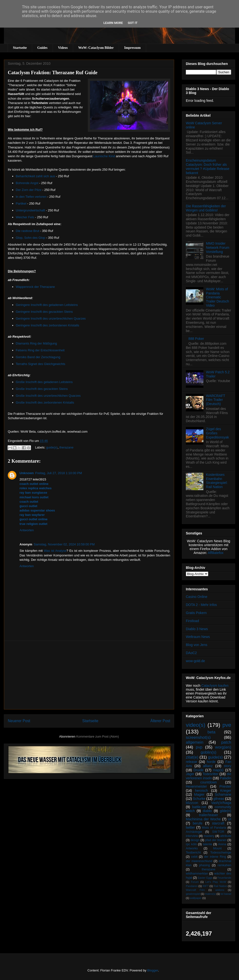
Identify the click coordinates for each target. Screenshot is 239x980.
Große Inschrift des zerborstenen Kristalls (45, 402)
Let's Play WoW (216, 882)
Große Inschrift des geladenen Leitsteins (44, 382)
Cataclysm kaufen (215, 686)
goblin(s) (209, 752)
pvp (199, 747)
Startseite (20, 48)
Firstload (192, 621)
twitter (190, 827)
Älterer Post (160, 721)
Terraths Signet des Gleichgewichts (41, 364)
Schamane (223, 794)
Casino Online (197, 597)
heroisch (202, 791)
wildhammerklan (197, 874)
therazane (66, 447)
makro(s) (210, 894)
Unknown (27, 473)
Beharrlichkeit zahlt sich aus (35, 176)
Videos (63, 48)
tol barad (226, 894)
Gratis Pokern (196, 613)
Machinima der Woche (203, 819)
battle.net (199, 807)
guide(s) (52, 447)
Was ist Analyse (55, 551)
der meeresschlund (199, 861)
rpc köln (191, 844)
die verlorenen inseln (209, 776)
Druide (199, 770)
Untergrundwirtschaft (30, 210)
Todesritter (211, 774)
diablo (207, 811)
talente (208, 844)
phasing (204, 865)
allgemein (195, 742)
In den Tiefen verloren (31, 197)
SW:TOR (218, 832)
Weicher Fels (25, 217)
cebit (194, 857)
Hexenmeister (196, 786)
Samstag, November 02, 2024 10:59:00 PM (64, 544)
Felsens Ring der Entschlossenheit (40, 350)
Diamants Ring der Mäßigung (36, 343)
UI (229, 819)
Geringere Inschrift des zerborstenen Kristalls (48, 325)
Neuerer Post (19, 721)
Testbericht (193, 853)
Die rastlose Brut (28, 231)
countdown (209, 782)
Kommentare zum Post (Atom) (98, 736)
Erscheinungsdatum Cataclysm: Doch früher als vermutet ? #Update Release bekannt (208, 167)
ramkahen (224, 865)
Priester (225, 786)
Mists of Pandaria (214, 828)
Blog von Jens (197, 645)
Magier (199, 794)
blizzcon (192, 803)
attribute (226, 836)
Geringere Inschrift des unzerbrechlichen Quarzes (51, 318)
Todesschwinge (221, 853)
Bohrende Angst (27, 183)
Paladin (225, 778)
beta (212, 732)
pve (227, 725)
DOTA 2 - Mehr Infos (201, 605)
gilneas (219, 799)
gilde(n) (225, 811)
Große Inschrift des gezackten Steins (42, 389)
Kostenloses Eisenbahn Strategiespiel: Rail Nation (217, 481)
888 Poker (196, 339)
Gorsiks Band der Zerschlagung (38, 357)
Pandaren (192, 886)
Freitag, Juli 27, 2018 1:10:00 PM (59, 473)
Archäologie (194, 832)
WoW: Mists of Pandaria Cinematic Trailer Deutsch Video (218, 297)
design (195, 840)
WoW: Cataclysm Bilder (96, 48)
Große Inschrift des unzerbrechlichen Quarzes (48, 396)
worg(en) (223, 747)
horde (211, 762)
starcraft (218, 823)
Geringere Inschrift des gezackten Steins (44, 312)
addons (220, 890)
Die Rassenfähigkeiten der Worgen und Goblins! (206, 208)
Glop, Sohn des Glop (31, 238)
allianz (208, 766)
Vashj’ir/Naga (221, 803)
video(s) (196, 725)
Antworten (27, 530)
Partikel (21, 203)
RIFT (206, 886)
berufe (198, 823)
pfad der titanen (216, 840)
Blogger (153, 970)
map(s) (218, 770)
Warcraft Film (195, 890)
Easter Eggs (205, 878)
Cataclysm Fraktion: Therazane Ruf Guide (53, 73)
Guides (42, 48)
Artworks (192, 848)
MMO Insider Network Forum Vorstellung (218, 248)
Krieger (226, 791)
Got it (133, 23)
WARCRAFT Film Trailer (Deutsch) (216, 400)
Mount (217, 848)
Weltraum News (198, 637)
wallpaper (196, 898)
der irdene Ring (215, 857)
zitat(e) (192, 757)
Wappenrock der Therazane (35, 287)
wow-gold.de (195, 661)
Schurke (199, 799)
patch (226, 742)
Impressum (132, 48)
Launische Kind (105, 156)
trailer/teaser (209, 815)
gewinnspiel (193, 894)
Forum (195, 882)
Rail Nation (220, 886)
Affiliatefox (216, 553)
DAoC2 (191, 653)
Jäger (190, 774)
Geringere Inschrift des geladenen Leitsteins (47, 305)
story (228, 766)
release (191, 762)
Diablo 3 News (197, 629)
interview (192, 836)
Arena (222, 844)
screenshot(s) (198, 737)
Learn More (113, 23)
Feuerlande (224, 878)
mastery (209, 836)
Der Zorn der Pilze (29, 190)
